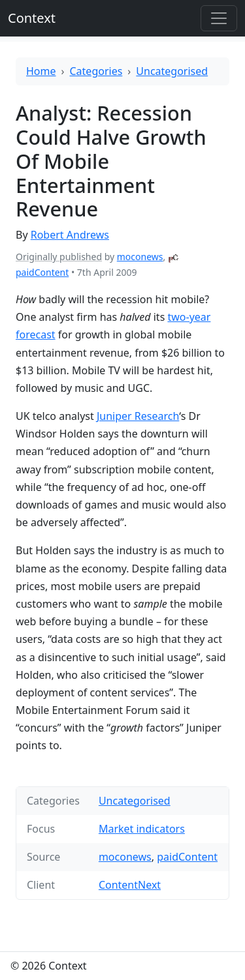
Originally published (59, 257)
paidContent (42, 272)
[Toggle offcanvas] (219, 18)
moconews (140, 257)
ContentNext (130, 885)
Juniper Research (138, 416)
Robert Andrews (70, 235)
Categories (96, 71)
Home (41, 71)
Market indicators (142, 829)
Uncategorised (172, 71)
